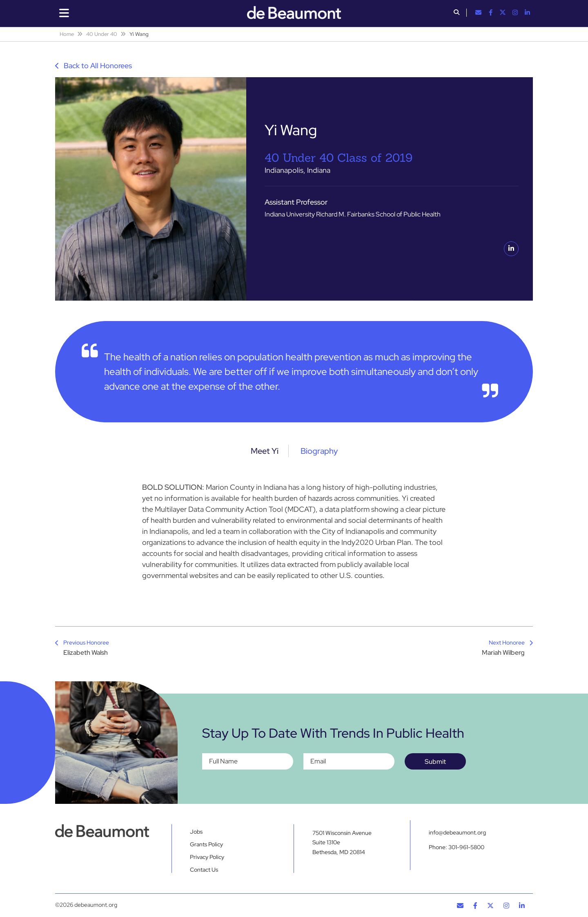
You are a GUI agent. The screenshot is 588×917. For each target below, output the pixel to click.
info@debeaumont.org (457, 832)
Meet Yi (265, 451)
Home (67, 34)
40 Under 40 (102, 34)
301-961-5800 (466, 847)
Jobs (196, 832)
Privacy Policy (207, 857)
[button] (457, 13)
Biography (319, 451)
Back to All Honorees (94, 66)
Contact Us (204, 870)
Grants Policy (206, 844)
